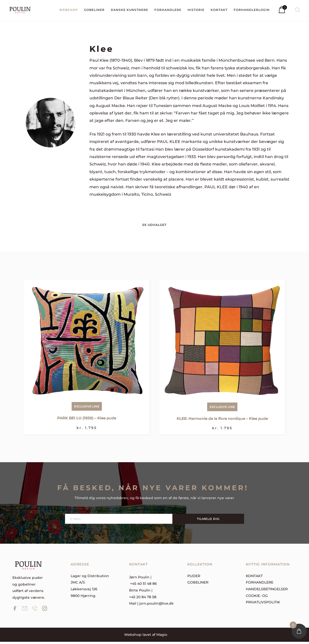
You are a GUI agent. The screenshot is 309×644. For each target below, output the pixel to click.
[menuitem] (69, 10)
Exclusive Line (87, 409)
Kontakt (254, 578)
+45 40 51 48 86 (143, 586)
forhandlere (260, 585)
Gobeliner (198, 585)
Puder (194, 578)
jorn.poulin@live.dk (156, 606)
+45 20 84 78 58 (143, 599)
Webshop (133, 637)
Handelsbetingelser (267, 591)
